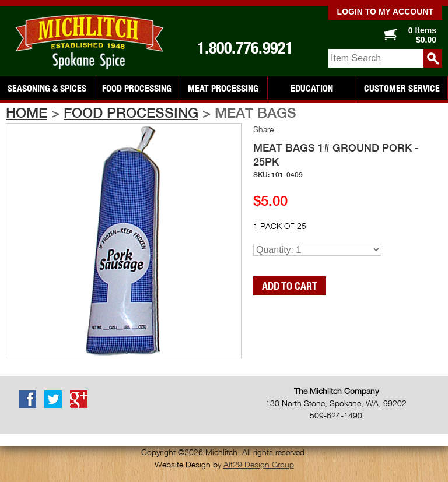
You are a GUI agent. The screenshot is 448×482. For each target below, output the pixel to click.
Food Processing (137, 88)
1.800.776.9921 (245, 48)
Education (312, 88)
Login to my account (385, 12)
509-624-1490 (336, 415)
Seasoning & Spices (47, 88)
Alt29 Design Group (259, 464)
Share (263, 129)
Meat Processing (223, 88)
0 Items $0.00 (422, 35)
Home (27, 112)
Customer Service (402, 88)
